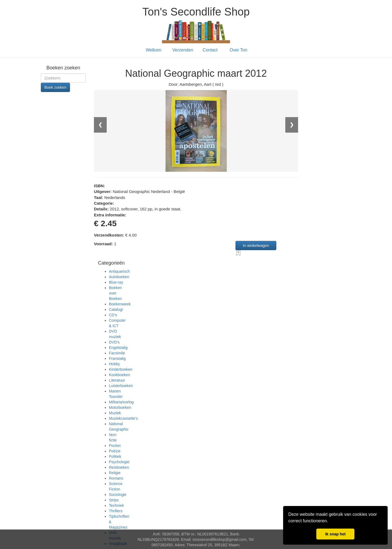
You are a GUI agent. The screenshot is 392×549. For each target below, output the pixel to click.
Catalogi (116, 309)
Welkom (154, 50)
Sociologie (118, 495)
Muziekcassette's (123, 418)
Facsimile (117, 353)
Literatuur (117, 380)
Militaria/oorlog (121, 402)
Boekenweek (120, 304)
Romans (116, 478)
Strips (114, 500)
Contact (210, 50)
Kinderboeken (121, 369)
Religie (115, 473)
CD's (113, 315)
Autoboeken (119, 277)
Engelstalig (118, 348)
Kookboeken (120, 375)
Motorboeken (120, 407)
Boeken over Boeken (115, 293)
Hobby (114, 364)
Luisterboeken (121, 386)
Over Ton (239, 50)
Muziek (115, 413)
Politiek (115, 456)
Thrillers (116, 511)
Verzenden (183, 50)
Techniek (116, 505)
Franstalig (117, 358)
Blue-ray (116, 282)
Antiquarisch (119, 271)
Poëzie (115, 451)
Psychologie (119, 462)
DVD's (114, 342)
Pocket (115, 446)
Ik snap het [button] (335, 534)
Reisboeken (119, 467)
